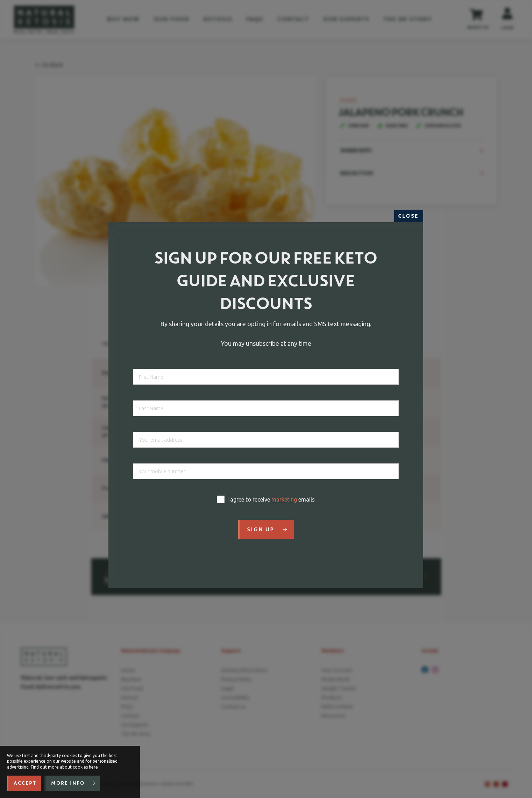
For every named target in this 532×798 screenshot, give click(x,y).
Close (409, 216)
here (93, 767)
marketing (285, 499)
